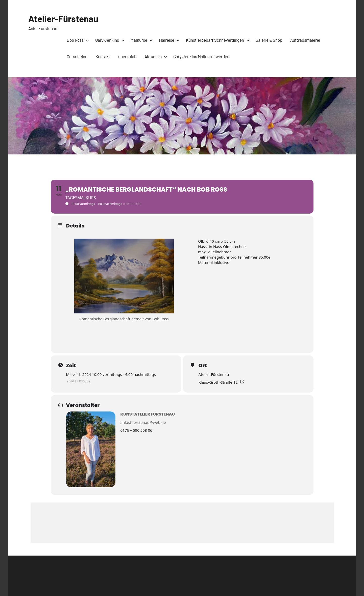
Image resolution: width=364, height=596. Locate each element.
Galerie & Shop (269, 40)
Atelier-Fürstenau (65, 18)
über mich (127, 56)
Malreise (168, 40)
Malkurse (141, 40)
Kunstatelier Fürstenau (148, 414)
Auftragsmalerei (305, 40)
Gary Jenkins (109, 40)
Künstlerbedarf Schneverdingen (217, 40)
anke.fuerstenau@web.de (143, 422)
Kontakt (103, 56)
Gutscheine (77, 56)
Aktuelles (155, 56)
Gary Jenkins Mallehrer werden (201, 56)
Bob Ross (77, 40)
